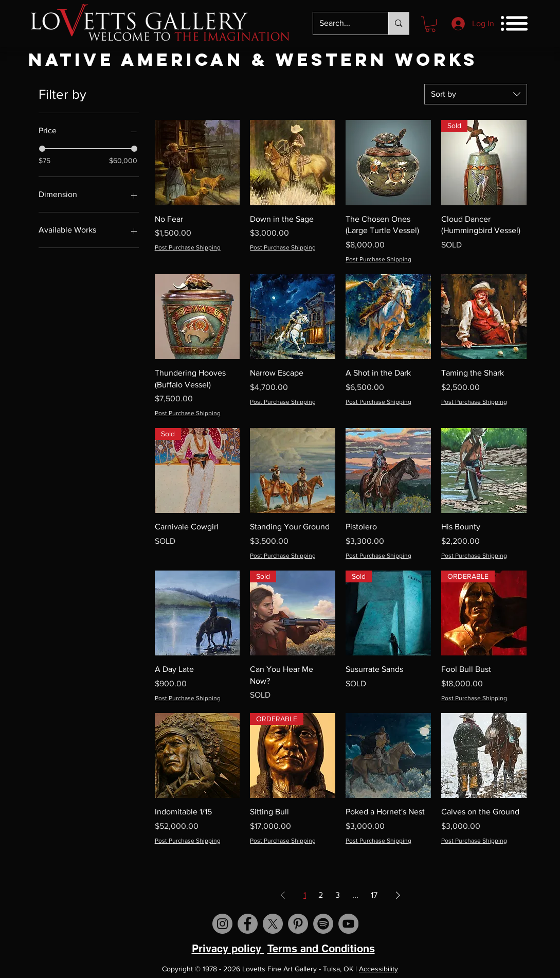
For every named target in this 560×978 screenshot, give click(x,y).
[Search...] (343, 23)
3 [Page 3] (338, 895)
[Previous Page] (283, 895)
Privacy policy (228, 949)
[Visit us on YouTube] (348, 924)
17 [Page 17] (374, 895)
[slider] (42, 149)
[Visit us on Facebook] (248, 924)
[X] (273, 924)
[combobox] (476, 94)
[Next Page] (398, 895)
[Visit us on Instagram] (222, 924)
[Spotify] (323, 924)
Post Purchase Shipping (188, 247)
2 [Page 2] (321, 895)
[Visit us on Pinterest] (298, 924)
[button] (430, 24)
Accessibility (378, 969)
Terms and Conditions (321, 949)
